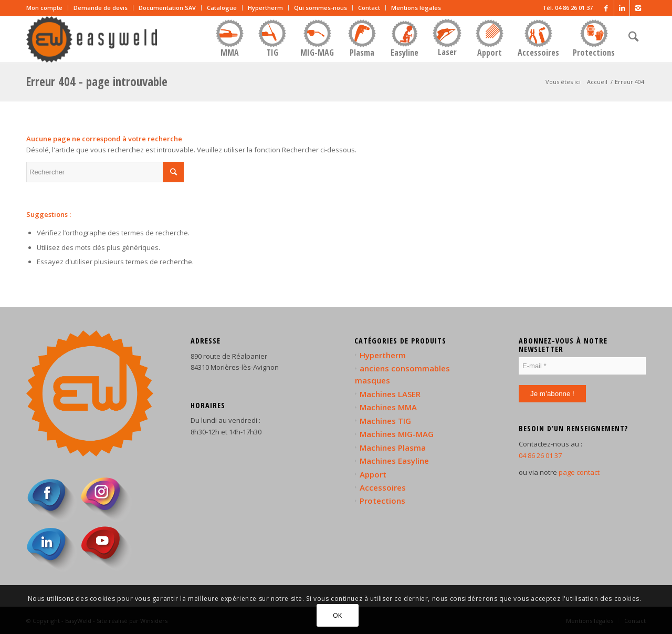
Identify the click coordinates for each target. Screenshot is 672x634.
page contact (579, 472)
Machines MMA (388, 407)
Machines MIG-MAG (397, 434)
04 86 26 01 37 (540, 455)
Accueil (597, 82)
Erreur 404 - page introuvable (97, 81)
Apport (373, 474)
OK (338, 615)
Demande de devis (101, 8)
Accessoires (383, 487)
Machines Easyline (394, 461)
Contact (369, 8)
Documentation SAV (167, 8)
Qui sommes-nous (321, 8)
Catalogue (222, 8)
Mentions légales (416, 8)
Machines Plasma (393, 448)
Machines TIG (385, 421)
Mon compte (44, 8)
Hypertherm (265, 8)
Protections (382, 501)
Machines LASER (390, 394)
